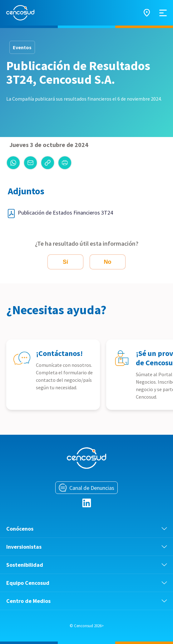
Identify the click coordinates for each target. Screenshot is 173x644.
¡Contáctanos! (59, 353)
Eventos (22, 47)
